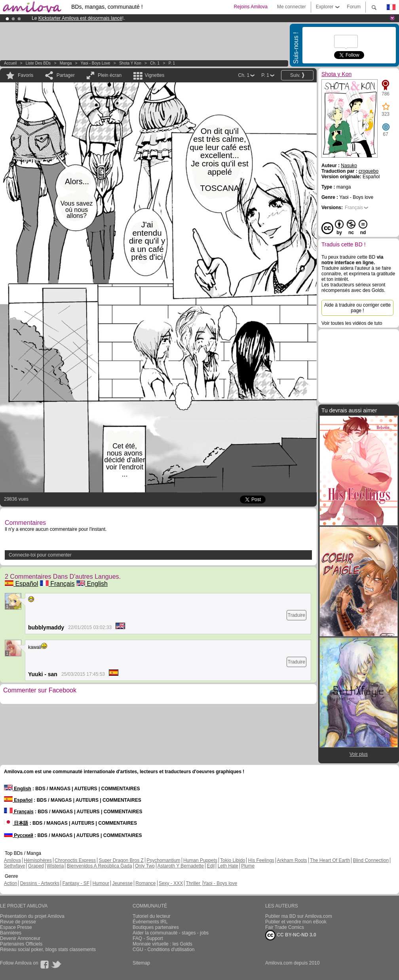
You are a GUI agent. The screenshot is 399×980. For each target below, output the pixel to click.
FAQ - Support (148, 938)
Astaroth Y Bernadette (180, 866)
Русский (19, 835)
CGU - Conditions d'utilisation (163, 949)
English (92, 584)
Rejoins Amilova (251, 7)
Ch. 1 (155, 63)
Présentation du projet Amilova (32, 916)
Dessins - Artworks (40, 883)
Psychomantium (163, 860)
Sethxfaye (14, 866)
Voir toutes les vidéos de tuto (352, 323)
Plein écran (110, 75)
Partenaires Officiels (21, 944)
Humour (101, 883)
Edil (211, 866)
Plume (248, 866)
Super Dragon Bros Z (121, 860)
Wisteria (55, 866)
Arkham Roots (292, 860)
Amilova (12, 860)
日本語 (16, 823)
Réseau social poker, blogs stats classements (48, 949)
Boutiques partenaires (156, 927)
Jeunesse (122, 883)
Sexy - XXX (171, 883)
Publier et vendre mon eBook (296, 922)
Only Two (145, 866)
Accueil (10, 63)
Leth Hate (228, 866)
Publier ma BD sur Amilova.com (299, 916)
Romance (145, 883)
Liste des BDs (38, 63)
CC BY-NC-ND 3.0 (291, 935)
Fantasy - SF (76, 883)
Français (57, 584)
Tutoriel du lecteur (152, 916)
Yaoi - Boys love (96, 63)
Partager (66, 75)
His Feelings (261, 860)
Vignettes (154, 75)
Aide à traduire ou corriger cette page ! (357, 308)
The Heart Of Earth (330, 860)
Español (21, 584)
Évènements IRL (150, 922)
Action (10, 883)
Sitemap (141, 963)
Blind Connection (371, 860)
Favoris (26, 75)
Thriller (194, 883)
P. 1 (172, 63)
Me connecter (292, 7)
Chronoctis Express (75, 860)
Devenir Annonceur (20, 938)
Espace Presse (16, 927)
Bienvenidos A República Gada (100, 866)
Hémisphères (38, 860)
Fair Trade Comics (285, 927)
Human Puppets (200, 860)
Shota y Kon (130, 63)
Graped (36, 866)
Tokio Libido (233, 860)
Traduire (296, 615)
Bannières (11, 933)
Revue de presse (18, 922)
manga (66, 63)
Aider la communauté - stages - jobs (171, 933)
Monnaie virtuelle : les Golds (162, 944)
